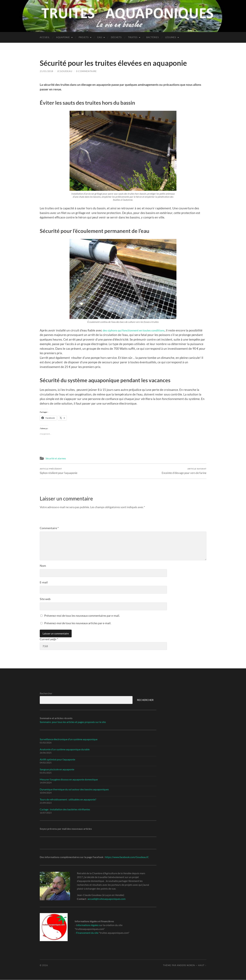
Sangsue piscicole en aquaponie (57, 769)
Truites (133, 37)
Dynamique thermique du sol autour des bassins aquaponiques (74, 789)
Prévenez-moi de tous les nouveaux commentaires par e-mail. (82, 616)
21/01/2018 (46, 71)
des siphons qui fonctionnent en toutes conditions (136, 330)
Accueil (45, 37)
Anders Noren (186, 965)
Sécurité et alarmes (56, 458)
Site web (45, 599)
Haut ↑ (202, 965)
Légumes (171, 37)
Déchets (116, 37)
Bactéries (153, 37)
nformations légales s (89, 925)
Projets (84, 37)
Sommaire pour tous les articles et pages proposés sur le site (73, 722)
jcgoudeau (65, 71)
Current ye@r (49, 639)
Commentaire (49, 528)
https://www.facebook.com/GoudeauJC (127, 857)
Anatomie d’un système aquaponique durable (65, 749)
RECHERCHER (145, 700)
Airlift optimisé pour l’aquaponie (57, 759)
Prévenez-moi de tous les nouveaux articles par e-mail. (78, 623)
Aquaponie (63, 37)
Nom (43, 566)
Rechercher (46, 693)
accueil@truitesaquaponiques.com (107, 899)
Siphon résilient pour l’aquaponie (59, 471)
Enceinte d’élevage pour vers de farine (184, 471)
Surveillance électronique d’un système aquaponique (69, 739)
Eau (100, 37)
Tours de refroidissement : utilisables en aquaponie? (68, 799)
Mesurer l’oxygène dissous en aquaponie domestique (69, 779)
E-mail (44, 582)
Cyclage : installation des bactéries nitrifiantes (65, 809)
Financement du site (87, 933)
